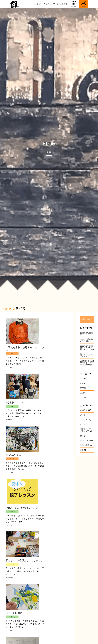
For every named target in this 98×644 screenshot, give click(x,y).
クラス (83, 424)
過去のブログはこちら (87, 321)
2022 (82, 388)
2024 (82, 379)
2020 (82, 398)
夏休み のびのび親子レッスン (22, 508)
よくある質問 (62, 4)
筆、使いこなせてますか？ (86, 355)
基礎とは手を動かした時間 (86, 340)
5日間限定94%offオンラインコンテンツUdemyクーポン (87, 364)
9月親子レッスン (14, 403)
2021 (82, 393)
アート (83, 415)
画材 (82, 450)
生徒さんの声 (49, 4)
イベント (84, 420)
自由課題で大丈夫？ (86, 334)
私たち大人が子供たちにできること (22, 562)
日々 (82, 436)
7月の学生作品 (13, 455)
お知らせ (84, 410)
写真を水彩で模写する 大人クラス (22, 349)
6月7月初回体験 (14, 615)
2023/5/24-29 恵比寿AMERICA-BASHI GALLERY (87, 348)
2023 (82, 383)
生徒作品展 (85, 445)
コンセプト (38, 4)
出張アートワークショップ (86, 430)
